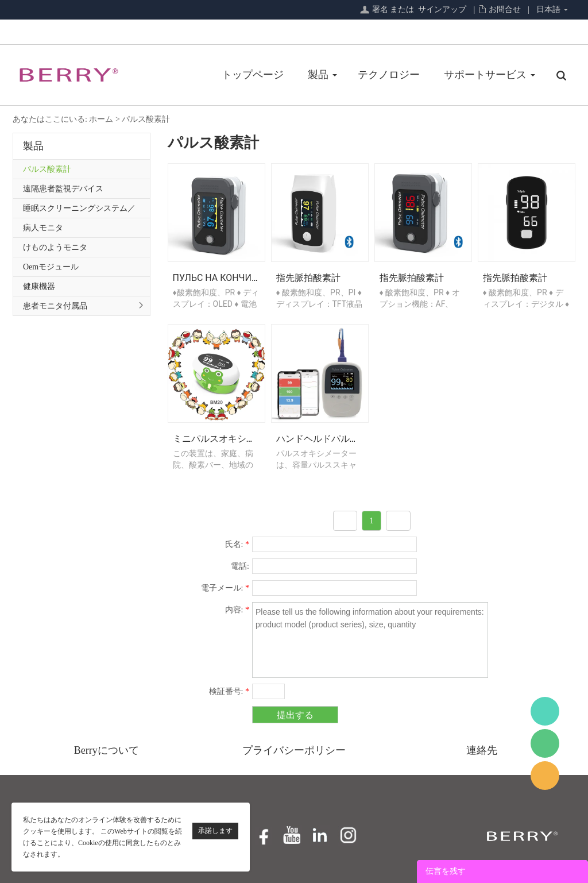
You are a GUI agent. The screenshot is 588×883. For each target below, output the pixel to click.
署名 (380, 9)
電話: (240, 566)
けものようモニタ (55, 247)
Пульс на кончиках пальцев (243, 278)
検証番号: (229, 691)
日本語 (548, 9)
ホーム (101, 119)
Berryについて (107, 750)
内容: (237, 610)
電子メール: (225, 588)
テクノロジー (389, 75)
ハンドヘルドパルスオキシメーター (350, 439)
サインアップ (442, 9)
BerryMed (545, 711)
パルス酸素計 (146, 119)
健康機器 (39, 286)
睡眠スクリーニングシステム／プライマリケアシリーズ (79, 211)
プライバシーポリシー (294, 750)
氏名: (237, 544)
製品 (318, 75)
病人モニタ (43, 228)
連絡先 (482, 750)
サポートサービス (485, 75)
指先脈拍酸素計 (308, 278)
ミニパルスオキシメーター (228, 439)
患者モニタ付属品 (55, 306)
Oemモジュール (51, 267)
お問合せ (505, 9)
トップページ (253, 75)
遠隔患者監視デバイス (63, 189)
